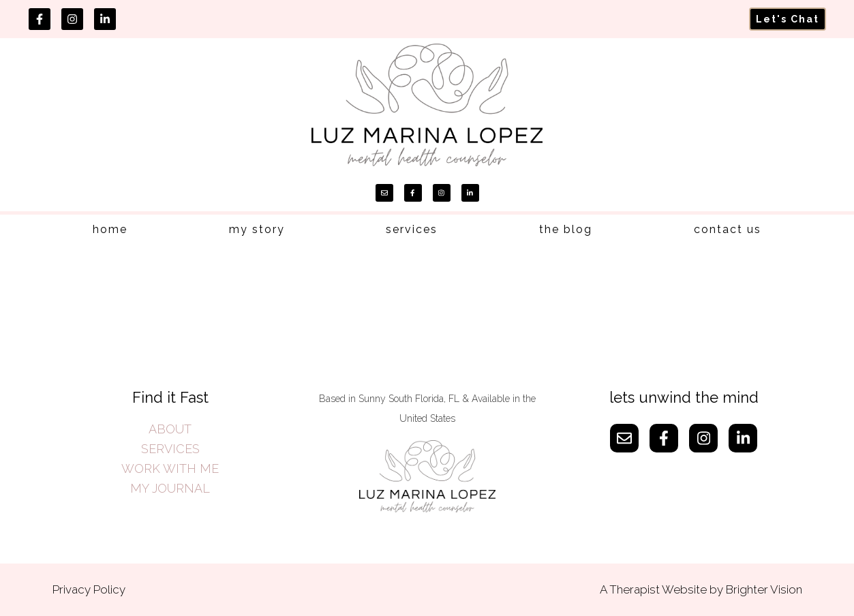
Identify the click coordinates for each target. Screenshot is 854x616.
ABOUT (170, 429)
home (110, 229)
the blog (566, 229)
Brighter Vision (764, 589)
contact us (728, 229)
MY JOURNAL (170, 488)
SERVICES (170, 449)
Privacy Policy (89, 589)
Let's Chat (788, 19)
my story (257, 229)
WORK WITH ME (170, 468)
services (412, 229)
